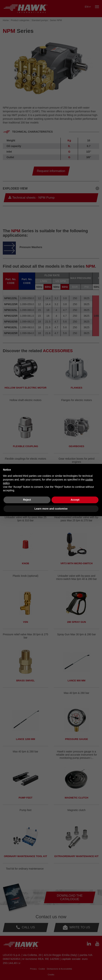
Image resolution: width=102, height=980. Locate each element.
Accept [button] (75, 500)
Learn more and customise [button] (51, 509)
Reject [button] (27, 500)
